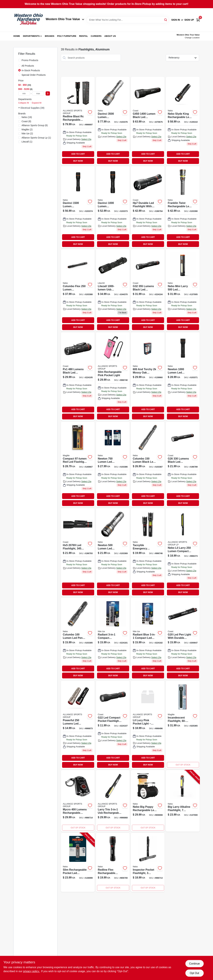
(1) (36, 138)
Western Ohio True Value (65, 19)
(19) (27, 117)
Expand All (37, 103)
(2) (27, 129)
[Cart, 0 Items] (198, 20)
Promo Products (30, 60)
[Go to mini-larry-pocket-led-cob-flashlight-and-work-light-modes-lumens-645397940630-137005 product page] (183, 290)
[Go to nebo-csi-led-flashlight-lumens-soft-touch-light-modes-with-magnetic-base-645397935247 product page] (78, 725)
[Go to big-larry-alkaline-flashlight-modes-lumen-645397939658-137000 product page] (183, 801)
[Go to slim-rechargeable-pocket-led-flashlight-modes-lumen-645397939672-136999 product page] (78, 862)
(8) (26, 121)
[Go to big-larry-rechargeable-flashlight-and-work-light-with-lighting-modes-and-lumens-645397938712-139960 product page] (148, 376)
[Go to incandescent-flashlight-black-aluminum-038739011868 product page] (183, 725)
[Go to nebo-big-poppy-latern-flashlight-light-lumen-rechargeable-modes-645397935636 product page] (148, 801)
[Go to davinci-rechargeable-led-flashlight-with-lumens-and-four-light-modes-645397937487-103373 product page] (113, 207)
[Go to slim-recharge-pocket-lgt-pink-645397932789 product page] (113, 376)
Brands (50, 36)
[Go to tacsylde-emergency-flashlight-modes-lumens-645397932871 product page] (148, 552)
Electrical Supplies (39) (33, 108)
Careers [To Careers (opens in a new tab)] (96, 36)
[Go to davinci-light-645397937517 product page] (113, 121)
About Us (110, 36)
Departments (31, 36)
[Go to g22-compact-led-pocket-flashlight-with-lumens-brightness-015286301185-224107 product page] (113, 725)
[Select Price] (48, 93)
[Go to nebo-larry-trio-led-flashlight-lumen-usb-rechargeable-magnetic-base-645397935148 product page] (113, 801)
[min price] (24, 93)
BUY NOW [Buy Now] (78, 161)
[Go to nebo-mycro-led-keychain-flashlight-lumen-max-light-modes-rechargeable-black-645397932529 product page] (78, 801)
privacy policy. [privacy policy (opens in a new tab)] (31, 971)
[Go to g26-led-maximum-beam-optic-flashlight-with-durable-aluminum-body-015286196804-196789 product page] (183, 465)
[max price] (38, 93)
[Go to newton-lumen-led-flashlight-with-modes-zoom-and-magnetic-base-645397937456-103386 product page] (113, 465)
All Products (28, 66)
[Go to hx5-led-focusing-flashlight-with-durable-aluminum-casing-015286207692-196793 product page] (78, 552)
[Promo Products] (19, 60)
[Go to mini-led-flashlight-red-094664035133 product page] (148, 639)
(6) (35, 125)
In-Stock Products (31, 70)
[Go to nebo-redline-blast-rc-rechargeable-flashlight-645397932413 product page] (78, 121)
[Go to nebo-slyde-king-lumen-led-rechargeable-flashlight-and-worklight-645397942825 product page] (183, 121)
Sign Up (189, 20)
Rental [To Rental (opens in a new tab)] (83, 36)
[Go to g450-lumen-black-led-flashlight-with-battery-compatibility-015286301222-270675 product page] (148, 121)
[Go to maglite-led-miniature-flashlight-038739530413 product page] (78, 465)
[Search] (166, 20)
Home (17, 36)
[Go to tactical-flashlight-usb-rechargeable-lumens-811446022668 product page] (113, 290)
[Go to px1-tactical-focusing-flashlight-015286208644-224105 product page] (78, 376)
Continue (194, 964)
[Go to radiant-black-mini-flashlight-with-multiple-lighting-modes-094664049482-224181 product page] (113, 639)
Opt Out (194, 973)
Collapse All (24, 103)
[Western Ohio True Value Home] (28, 20)
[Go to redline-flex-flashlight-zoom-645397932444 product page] (113, 862)
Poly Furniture (67, 36)
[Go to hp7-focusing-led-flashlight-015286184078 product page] (148, 207)
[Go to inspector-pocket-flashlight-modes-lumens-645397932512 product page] (148, 862)
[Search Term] (128, 20)
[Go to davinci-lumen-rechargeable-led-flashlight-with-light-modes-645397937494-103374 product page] (78, 207)
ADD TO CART (78, 154)
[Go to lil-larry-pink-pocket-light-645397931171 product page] (148, 725)
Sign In (176, 20)
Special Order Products (34, 75)
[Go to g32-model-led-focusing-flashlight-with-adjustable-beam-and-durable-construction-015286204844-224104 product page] (148, 290)
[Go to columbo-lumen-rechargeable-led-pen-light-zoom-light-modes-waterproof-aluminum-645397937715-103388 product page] (78, 290)
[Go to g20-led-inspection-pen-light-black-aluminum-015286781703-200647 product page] (183, 639)
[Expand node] (19, 108)
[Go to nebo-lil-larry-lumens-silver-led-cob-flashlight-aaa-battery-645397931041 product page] (183, 552)
